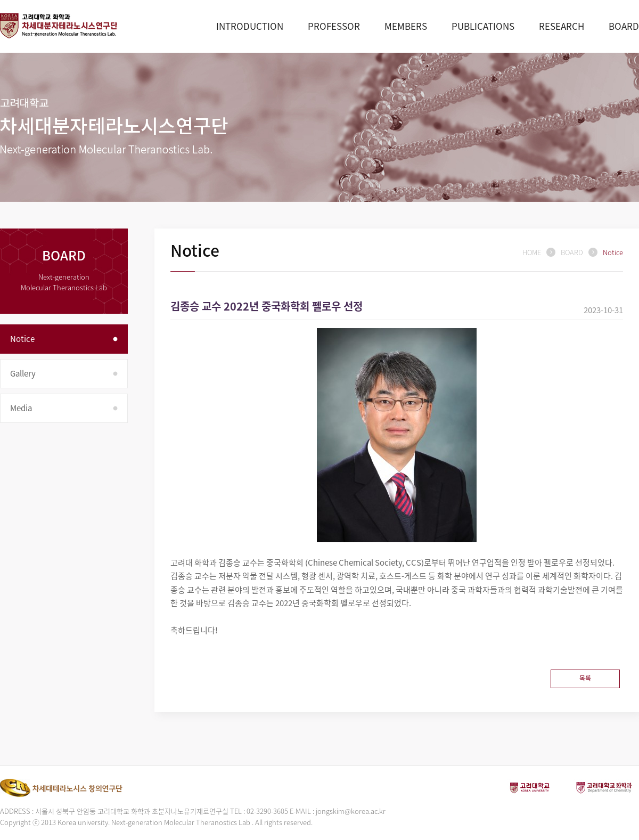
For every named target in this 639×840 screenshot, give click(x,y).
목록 (585, 678)
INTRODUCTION (250, 26)
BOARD (624, 26)
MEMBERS (406, 26)
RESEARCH (562, 26)
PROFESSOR (334, 26)
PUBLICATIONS (483, 26)
